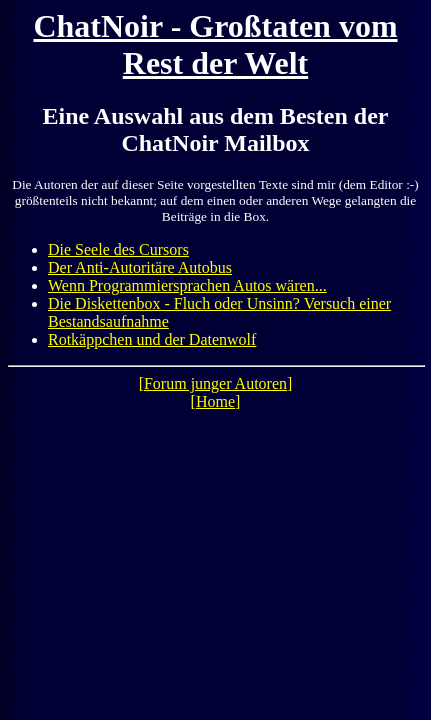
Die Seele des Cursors (118, 249)
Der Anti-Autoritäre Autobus (140, 267)
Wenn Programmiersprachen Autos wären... (187, 285)
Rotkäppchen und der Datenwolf (152, 339)
